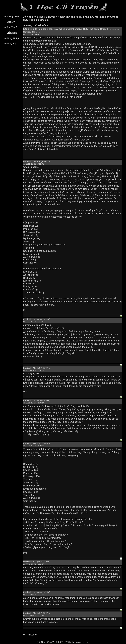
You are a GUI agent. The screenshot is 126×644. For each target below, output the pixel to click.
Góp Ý (51, 642)
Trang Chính (13, 16)
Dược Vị (11, 22)
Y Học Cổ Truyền (46, 17)
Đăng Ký (11, 43)
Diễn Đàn (12, 33)
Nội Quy (41, 642)
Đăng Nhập (13, 38)
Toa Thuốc (12, 27)
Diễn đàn (28, 17)
